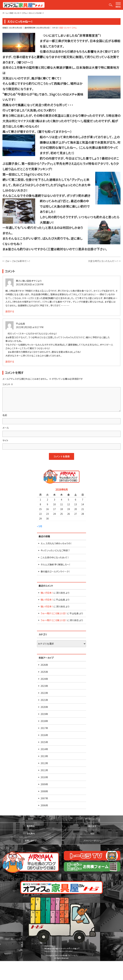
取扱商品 (31, 826)
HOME (31, 819)
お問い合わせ (31, 841)
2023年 (44, 686)
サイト (5, 440)
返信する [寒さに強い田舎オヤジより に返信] (10, 311)
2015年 (44, 742)
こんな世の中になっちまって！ (55, 557)
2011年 (44, 770)
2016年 (44, 735)
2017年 (44, 728)
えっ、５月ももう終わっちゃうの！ (56, 543)
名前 (5, 415)
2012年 (44, 763)
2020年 (44, 707)
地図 (92, 833)
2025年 (44, 672)
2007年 (44, 798)
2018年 (44, 721)
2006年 (44, 805)
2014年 (44, 749)
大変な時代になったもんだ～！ (104, 261)
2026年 (44, 665)
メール (6, 428)
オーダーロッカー (92, 819)
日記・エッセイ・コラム (68, 28)
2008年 (44, 791)
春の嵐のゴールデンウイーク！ (55, 571)
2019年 (44, 714)
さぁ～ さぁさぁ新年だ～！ (16, 261)
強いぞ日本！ (47, 593)
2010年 (44, 777)
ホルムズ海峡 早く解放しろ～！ (55, 564)
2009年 (44, 784)
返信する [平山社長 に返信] (10, 361)
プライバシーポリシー (92, 841)
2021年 (44, 700)
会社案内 (31, 833)
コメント (8, 384)
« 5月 (40, 526)
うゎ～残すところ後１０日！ (53, 613)
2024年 (44, 679)
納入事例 (92, 826)
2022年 (44, 693)
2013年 (44, 756)
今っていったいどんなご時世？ (55, 550)
